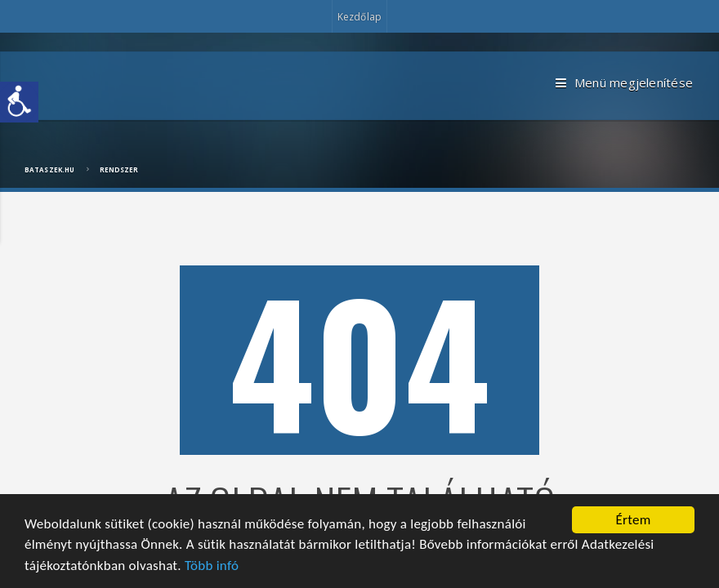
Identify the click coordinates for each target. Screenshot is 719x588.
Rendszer (119, 169)
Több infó (212, 566)
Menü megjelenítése (624, 83)
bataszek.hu (49, 169)
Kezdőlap (359, 17)
